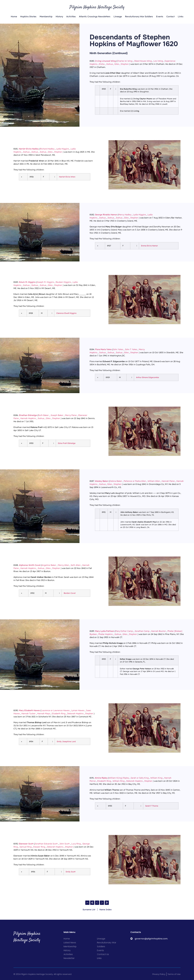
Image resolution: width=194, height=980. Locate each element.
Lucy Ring (76, 844)
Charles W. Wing (125, 61)
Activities (71, 16)
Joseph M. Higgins (45, 282)
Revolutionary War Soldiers (139, 16)
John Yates (118, 349)
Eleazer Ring (39, 847)
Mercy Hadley (125, 215)
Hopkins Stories (28, 16)
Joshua (109, 64)
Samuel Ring (26, 847)
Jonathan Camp (142, 631)
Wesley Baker (102, 481)
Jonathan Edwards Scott (46, 844)
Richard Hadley (47, 149)
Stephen (125, 64)
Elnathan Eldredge (28, 415)
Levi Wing (158, 61)
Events (160, 16)
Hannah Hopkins (28, 418)
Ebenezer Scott (26, 844)
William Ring (119, 781)
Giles (117, 64)
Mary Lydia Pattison (105, 631)
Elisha (102, 64)
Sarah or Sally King (140, 778)
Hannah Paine (168, 481)
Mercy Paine (71, 415)
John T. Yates (131, 349)
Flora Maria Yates (103, 349)
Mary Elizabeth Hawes (29, 710)
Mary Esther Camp (124, 631)
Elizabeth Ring (59, 713)
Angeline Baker (49, 565)
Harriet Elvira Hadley (29, 149)
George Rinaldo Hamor (106, 215)
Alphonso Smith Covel (30, 565)
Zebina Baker (116, 481)
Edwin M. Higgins (27, 282)
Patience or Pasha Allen (135, 481)
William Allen (154, 481)
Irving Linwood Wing (105, 61)
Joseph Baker (57, 415)
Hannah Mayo (44, 713)
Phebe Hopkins (105, 634)
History (59, 16)
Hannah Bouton (158, 631)
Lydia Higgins (63, 149)
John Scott (64, 844)
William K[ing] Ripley (119, 778)
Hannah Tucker (28, 713)
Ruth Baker (43, 415)
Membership (46, 16)
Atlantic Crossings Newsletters (95, 16)
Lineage (118, 16)
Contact (170, 16)
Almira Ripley (101, 778)
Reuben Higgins (63, 282)
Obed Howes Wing (143, 61)
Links (181, 16)
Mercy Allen (63, 565)
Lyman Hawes (78, 710)
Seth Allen (76, 565)
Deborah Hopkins (75, 713)
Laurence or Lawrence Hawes (55, 710)
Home (14, 16)
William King (156, 778)
